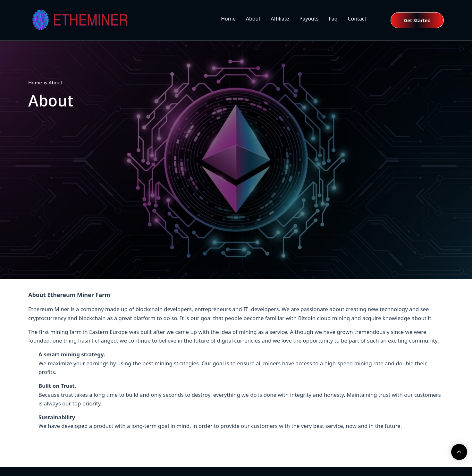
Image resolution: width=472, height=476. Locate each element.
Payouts (309, 19)
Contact (357, 19)
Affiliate (280, 19)
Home (228, 19)
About (253, 19)
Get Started (417, 20)
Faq (333, 19)
